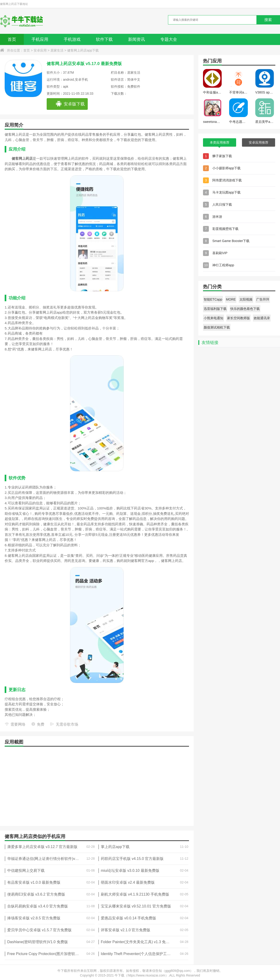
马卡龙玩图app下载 (226, 192)
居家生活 (57, 50)
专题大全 (169, 39)
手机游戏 (72, 39)
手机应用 (40, 39)
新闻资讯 (136, 39)
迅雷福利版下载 (215, 309)
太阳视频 (246, 299)
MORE (231, 299)
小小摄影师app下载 (226, 168)
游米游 (217, 217)
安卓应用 (40, 50)
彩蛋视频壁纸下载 (225, 229)
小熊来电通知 (213, 318)
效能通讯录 (262, 318)
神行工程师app (223, 265)
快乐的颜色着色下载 (245, 309)
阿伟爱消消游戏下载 (227, 180)
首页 (12, 39)
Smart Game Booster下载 (231, 241)
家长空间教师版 (238, 318)
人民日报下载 (222, 204)
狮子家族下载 (222, 156)
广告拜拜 (263, 299)
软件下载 (104, 39)
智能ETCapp (213, 299)
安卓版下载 (70, 104)
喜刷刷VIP (220, 253)
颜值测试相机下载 (217, 327)
